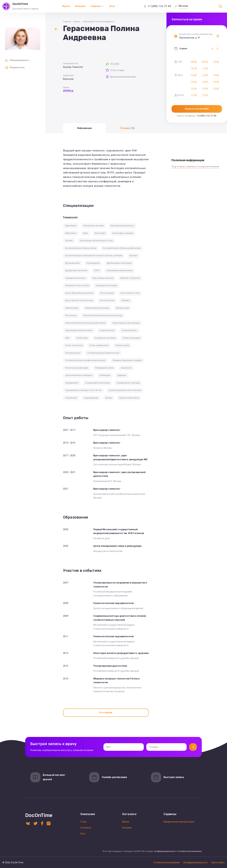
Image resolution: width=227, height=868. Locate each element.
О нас (83, 822)
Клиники (80, 6)
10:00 (216, 62)
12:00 (194, 75)
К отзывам (106, 713)
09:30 (205, 62)
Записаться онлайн (197, 109)
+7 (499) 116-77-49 (159, 6)
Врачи (66, 6)
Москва (183, 6)
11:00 (205, 69)
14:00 (205, 82)
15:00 (194, 89)
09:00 (194, 62)
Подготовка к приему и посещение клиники (195, 167)
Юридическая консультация (179, 822)
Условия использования (190, 851)
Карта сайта (218, 862)
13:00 (216, 75)
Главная (67, 22)
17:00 (194, 95)
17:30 (205, 95)
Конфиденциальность (165, 851)
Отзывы (127, 128)
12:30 (205, 75)
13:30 (194, 82)
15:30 (205, 89)
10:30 (194, 69)
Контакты (86, 828)
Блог (112, 6)
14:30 (216, 82)
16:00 (216, 89)
